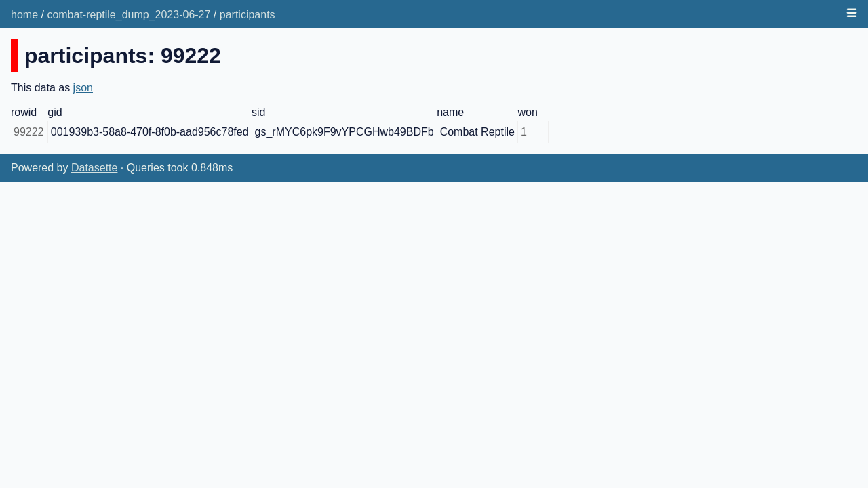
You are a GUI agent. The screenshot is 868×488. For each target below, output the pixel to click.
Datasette (94, 168)
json (83, 88)
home (24, 15)
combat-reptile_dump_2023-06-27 (129, 15)
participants (248, 15)
